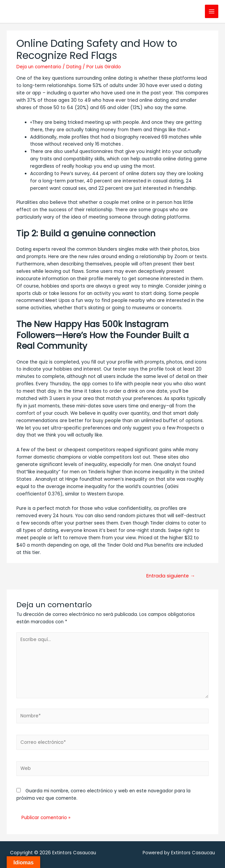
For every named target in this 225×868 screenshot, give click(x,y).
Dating (74, 67)
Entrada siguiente (171, 576)
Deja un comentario (39, 67)
